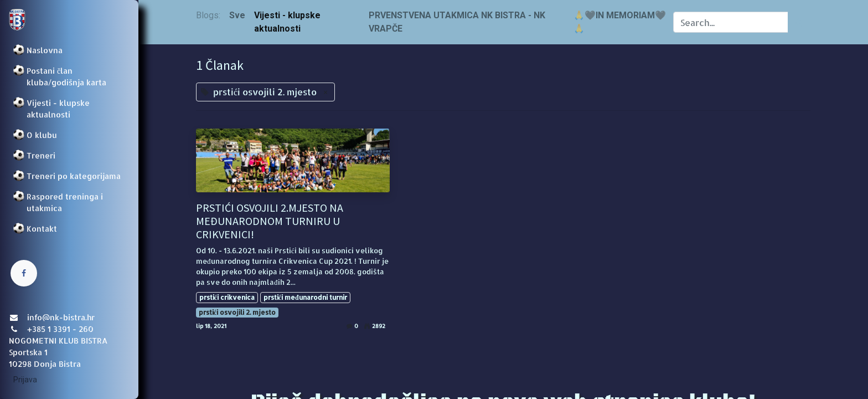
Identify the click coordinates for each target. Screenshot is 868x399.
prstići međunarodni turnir (305, 297)
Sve (237, 15)
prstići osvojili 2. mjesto (237, 312)
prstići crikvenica (227, 297)
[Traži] (799, 22)
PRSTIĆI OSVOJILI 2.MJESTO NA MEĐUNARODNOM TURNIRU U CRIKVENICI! (270, 221)
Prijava (25, 380)
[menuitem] (69, 50)
